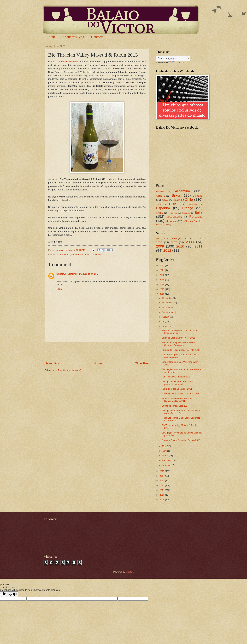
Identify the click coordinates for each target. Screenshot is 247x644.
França (188, 208)
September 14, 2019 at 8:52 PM (83, 274)
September (168, 312)
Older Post (142, 363)
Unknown (61, 274)
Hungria (173, 213)
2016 (162, 294)
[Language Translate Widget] (173, 58)
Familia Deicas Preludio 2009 (176, 377)
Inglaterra (186, 213)
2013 (58, 255)
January (166, 465)
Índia (168, 225)
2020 (162, 275)
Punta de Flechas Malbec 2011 (177, 389)
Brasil (176, 195)
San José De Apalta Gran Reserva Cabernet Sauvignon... (178, 344)
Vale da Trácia (94, 255)
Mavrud (75, 255)
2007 (174, 242)
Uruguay (171, 221)
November (167, 303)
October (166, 307)
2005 (195, 238)
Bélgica (165, 200)
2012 (167, 250)
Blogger (129, 572)
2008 (190, 242)
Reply (59, 289)
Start (52, 37)
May (164, 446)
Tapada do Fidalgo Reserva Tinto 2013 (181, 350)
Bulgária (66, 255)
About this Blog (73, 37)
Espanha (163, 208)
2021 (162, 270)
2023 (162, 265)
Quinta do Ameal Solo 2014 (175, 406)
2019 (162, 280)
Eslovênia (193, 204)
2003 (174, 238)
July (164, 322)
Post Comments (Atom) (70, 370)
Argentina (183, 191)
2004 (184, 238)
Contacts (97, 37)
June (165, 326)
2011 (198, 246)
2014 (162, 476)
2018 (162, 284)
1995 (158, 239)
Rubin (83, 255)
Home (98, 363)
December (167, 298)
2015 (162, 471)
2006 (159, 242)
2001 (166, 239)
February (167, 460)
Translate (176, 62)
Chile (189, 199)
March (165, 456)
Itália (199, 212)
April (165, 451)
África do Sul (190, 221)
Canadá (176, 200)
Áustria (159, 225)
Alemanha (161, 192)
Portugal (196, 216)
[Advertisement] (97, 352)
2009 (160, 246)
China (159, 204)
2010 (180, 246)
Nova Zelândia (174, 217)
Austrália (160, 196)
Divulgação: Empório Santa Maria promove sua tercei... (178, 383)
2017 (162, 289)
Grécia (159, 213)
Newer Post (53, 363)
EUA (173, 204)
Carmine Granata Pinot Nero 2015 (178, 338)
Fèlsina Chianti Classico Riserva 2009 (180, 394)
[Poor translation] (13, 594)
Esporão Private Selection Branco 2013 (181, 440)
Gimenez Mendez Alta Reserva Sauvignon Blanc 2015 (177, 400)
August (166, 317)
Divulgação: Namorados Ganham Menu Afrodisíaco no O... (181, 412)
